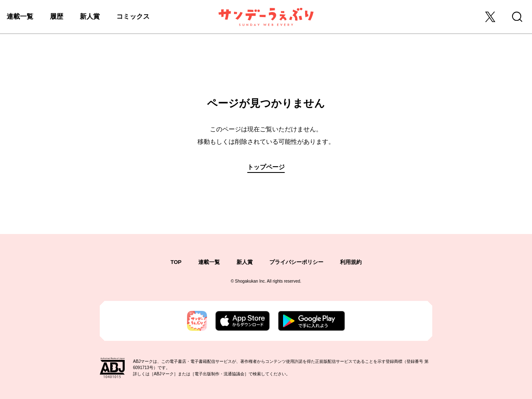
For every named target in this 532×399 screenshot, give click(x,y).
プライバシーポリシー (296, 262)
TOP (176, 262)
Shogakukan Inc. (250, 281)
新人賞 (90, 16)
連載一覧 (20, 16)
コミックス (133, 16)
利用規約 (351, 262)
